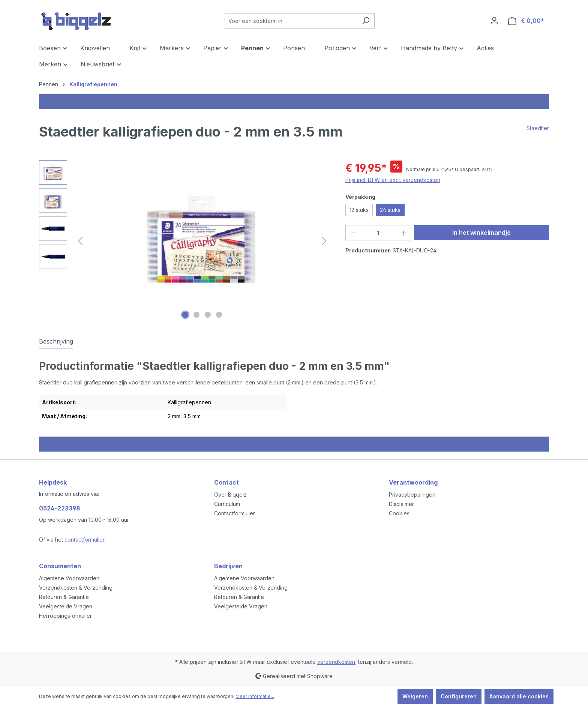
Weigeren (415, 696)
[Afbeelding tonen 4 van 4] (219, 315)
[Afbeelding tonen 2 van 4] (196, 315)
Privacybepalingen (412, 495)
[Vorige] (80, 241)
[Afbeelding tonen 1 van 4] (185, 315)
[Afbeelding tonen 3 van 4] (208, 315)
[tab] (56, 342)
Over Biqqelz (230, 495)
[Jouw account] (494, 21)
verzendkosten (336, 662)
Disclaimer (401, 504)
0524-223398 (60, 508)
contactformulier (84, 540)
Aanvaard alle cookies (519, 696)
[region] (185, 241)
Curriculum (227, 504)
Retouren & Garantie (64, 597)
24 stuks (390, 210)
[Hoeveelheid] (378, 233)
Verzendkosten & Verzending (76, 588)
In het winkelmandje (481, 233)
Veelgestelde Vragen (66, 606)
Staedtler (538, 128)
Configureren (459, 696)
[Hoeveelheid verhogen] (403, 233)
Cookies (399, 513)
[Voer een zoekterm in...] (291, 21)
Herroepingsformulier (65, 616)
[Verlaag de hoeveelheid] (353, 233)
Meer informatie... (255, 696)
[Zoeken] (366, 21)
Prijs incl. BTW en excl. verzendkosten (393, 180)
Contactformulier (235, 513)
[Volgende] (324, 241)
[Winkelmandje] (526, 21)
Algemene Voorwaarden (69, 578)
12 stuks (359, 210)
